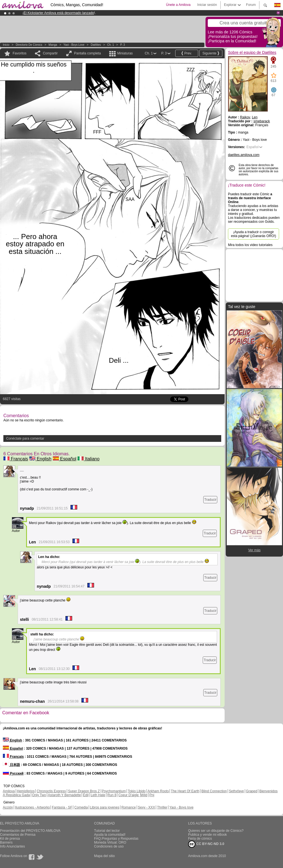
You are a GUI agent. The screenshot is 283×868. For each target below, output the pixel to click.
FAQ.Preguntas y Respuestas (116, 839)
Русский (13, 773)
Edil (86, 795)
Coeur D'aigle (129, 795)
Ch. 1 (111, 45)
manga (53, 45)
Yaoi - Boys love (74, 45)
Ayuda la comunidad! (110, 835)
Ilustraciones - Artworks (32, 807)
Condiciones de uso (109, 846)
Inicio (6, 45)
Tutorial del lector (107, 831)
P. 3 (123, 45)
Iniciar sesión (207, 5)
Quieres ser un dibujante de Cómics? (216, 831)
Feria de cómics (200, 839)
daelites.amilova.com (244, 155)
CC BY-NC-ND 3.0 (206, 844)
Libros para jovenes (105, 807)
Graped (252, 791)
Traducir (210, 500)
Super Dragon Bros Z (84, 791)
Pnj (152, 795)
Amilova (9, 791)
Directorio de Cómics (29, 45)
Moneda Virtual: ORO (110, 842)
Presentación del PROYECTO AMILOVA (30, 831)
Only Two (39, 795)
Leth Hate (98, 795)
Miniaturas (125, 53)
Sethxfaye (236, 791)
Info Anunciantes (12, 846)
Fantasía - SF (62, 807)
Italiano (88, 459)
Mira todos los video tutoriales (250, 245)
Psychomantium (114, 791)
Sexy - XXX (146, 807)
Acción (8, 807)
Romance (128, 807)
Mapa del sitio (104, 856)
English (40, 459)
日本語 (11, 765)
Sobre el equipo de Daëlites (252, 52)
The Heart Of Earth (185, 791)
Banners (6, 842)
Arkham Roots (158, 791)
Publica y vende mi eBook (207, 835)
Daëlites (96, 45)
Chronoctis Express (51, 791)
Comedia (81, 807)
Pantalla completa (87, 53)
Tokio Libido (137, 791)
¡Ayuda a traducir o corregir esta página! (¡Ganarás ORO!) (254, 234)
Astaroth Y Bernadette (65, 795)
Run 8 (112, 795)
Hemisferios (26, 791)
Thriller (162, 807)
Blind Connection (214, 791)
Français (16, 459)
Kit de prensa (10, 839)
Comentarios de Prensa (18, 835)
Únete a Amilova (178, 5)
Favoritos (20, 53)
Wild (144, 795)
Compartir (50, 53)
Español (65, 459)
